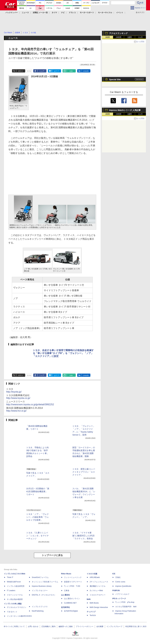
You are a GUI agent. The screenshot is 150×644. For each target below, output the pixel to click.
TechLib (93, 615)
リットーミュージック (73, 577)
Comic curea (120, 582)
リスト (29, 71)
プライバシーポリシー (85, 626)
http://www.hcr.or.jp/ (16, 411)
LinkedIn (86, 71)
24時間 (118, 37)
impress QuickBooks (123, 586)
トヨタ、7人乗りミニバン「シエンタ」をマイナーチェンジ (37, 536)
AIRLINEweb (95, 577)
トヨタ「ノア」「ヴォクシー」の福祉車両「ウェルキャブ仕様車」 (37, 517)
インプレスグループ (114, 626)
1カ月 (141, 37)
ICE (114, 574)
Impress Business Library (42, 586)
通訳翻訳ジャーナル (98, 586)
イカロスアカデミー (98, 595)
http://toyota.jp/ (14, 392)
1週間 (130, 37)
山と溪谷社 (65, 595)
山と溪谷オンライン (72, 599)
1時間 (108, 37)
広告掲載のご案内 (48, 626)
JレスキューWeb (96, 591)
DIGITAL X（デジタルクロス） (44, 595)
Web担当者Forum (14, 582)
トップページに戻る (52, 555)
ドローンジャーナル (15, 595)
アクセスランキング (118, 33)
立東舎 (67, 591)
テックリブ (91, 612)
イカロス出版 (92, 574)
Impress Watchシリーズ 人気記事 (125, 110)
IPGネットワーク (119, 599)
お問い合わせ (33, 626)
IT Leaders (11, 591)
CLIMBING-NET (70, 603)
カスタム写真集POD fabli (126, 607)
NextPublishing (38, 611)
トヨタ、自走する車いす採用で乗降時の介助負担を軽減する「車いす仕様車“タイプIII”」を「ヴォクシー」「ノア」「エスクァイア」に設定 (63, 353)
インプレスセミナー (40, 591)
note (71, 71)
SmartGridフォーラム (40, 577)
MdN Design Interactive (99, 607)
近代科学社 (65, 607)
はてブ (56, 71)
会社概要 (100, 626)
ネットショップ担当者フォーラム (45, 582)
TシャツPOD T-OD (72, 586)
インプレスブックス (40, 607)
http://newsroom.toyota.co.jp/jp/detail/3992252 (30, 404)
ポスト (21, 71)
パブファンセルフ (122, 594)
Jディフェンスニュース (99, 582)
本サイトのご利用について (14, 626)
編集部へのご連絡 (66, 626)
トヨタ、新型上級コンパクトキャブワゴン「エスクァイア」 (84, 472)
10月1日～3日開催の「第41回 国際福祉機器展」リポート (38, 491)
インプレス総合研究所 (16, 586)
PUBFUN (116, 591)
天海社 (118, 577)
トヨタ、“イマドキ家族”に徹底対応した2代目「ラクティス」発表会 (83, 536)
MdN (89, 599)
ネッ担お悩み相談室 (15, 599)
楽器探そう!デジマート (73, 582)
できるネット (12, 612)
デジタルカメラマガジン (17, 607)
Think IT (10, 577)
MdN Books (94, 603)
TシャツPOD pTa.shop (125, 602)
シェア (42, 71)
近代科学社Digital (71, 611)
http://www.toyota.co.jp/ (18, 398)
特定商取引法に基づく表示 (136, 626)
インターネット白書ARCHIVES (19, 616)
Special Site (115, 79)
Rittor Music (66, 574)
